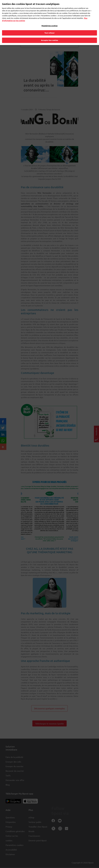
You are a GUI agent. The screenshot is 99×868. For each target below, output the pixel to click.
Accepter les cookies (50, 37)
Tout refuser (49, 29)
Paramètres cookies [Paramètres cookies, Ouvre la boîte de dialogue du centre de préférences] (49, 22)
